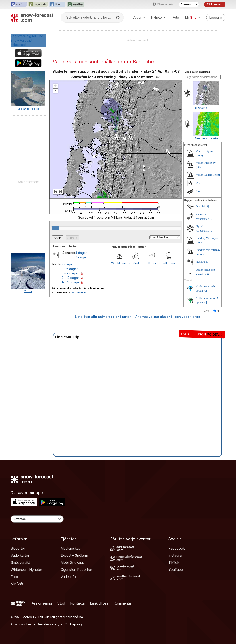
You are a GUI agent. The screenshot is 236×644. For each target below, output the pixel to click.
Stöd (61, 603)
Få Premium (215, 4)
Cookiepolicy (73, 624)
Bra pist (200, 206)
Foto (176, 17)
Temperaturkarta (206, 138)
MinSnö (17, 584)
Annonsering (42, 603)
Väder (139, 17)
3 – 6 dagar (70, 269)
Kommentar (123, 603)
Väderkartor (20, 555)
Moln (199, 191)
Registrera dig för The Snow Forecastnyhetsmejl (27, 40)
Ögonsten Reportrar (76, 570)
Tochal (28, 291)
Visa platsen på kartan (197, 72)
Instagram (176, 555)
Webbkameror (119, 263)
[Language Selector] (37, 519)
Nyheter (159, 17)
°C (209, 311)
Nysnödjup (202, 262)
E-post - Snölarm (74, 555)
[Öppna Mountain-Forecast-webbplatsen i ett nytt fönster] (38, 4)
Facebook (177, 548)
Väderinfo (68, 577)
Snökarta (201, 107)
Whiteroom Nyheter (26, 570)
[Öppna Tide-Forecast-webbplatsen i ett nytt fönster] (57, 4)
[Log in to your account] (216, 18)
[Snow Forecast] (32, 18)
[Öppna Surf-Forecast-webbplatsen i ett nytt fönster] (19, 4)
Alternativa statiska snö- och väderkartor (168, 317)
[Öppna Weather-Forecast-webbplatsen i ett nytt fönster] (76, 4)
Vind (136, 263)
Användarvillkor (21, 624)
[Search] (118, 18)
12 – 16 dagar (71, 282)
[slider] (55, 228)
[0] (207, 206)
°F (218, 311)
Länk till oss (99, 603)
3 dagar (81, 253)
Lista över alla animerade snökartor (103, 317)
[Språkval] (189, 4)
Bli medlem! (79, 292)
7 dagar (81, 257)
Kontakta (77, 603)
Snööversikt (20, 562)
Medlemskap (71, 548)
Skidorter (18, 548)
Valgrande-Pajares (28, 109)
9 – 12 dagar (70, 278)
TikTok (174, 562)
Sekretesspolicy (48, 624)
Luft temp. (169, 263)
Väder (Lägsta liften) (208, 175)
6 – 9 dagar (70, 273)
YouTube (176, 570)
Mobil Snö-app (72, 562)
